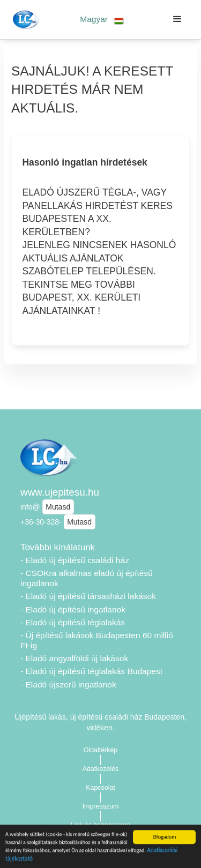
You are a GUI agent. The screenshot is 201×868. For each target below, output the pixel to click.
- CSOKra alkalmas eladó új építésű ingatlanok (87, 578)
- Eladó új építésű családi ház (75, 560)
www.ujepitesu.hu (60, 492)
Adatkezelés (101, 769)
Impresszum (101, 806)
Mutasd (58, 507)
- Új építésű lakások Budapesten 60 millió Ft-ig (97, 640)
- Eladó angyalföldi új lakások (74, 658)
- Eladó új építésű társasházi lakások (88, 596)
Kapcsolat (100, 788)
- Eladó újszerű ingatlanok (68, 684)
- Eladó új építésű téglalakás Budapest (91, 671)
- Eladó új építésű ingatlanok (73, 609)
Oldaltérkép (101, 750)
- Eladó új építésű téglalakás (73, 622)
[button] (102, 20)
